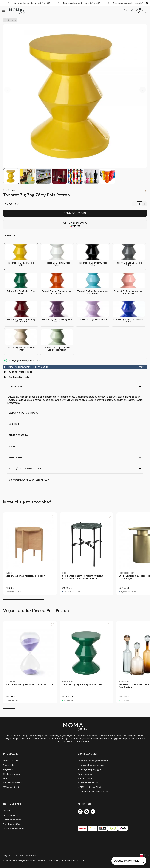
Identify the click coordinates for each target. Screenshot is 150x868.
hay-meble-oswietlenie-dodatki (93, 791)
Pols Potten (9, 190)
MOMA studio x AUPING (89, 787)
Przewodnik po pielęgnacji (91, 765)
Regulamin (8, 855)
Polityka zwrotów (11, 824)
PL (146, 855)
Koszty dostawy (11, 815)
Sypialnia (11, 20)
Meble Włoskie (85, 778)
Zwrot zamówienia (12, 820)
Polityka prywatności (26, 855)
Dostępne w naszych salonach (93, 761)
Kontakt (7, 778)
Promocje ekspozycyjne (90, 769)
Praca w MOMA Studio (14, 828)
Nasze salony (10, 765)
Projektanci (9, 769)
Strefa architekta (11, 774)
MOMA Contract (11, 787)
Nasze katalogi (85, 774)
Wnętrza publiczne (12, 783)
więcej (142, 367)
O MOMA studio (11, 761)
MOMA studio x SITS (88, 783)
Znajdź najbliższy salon (19, 377)
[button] (143, 90)
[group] (30, 554)
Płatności (8, 811)
